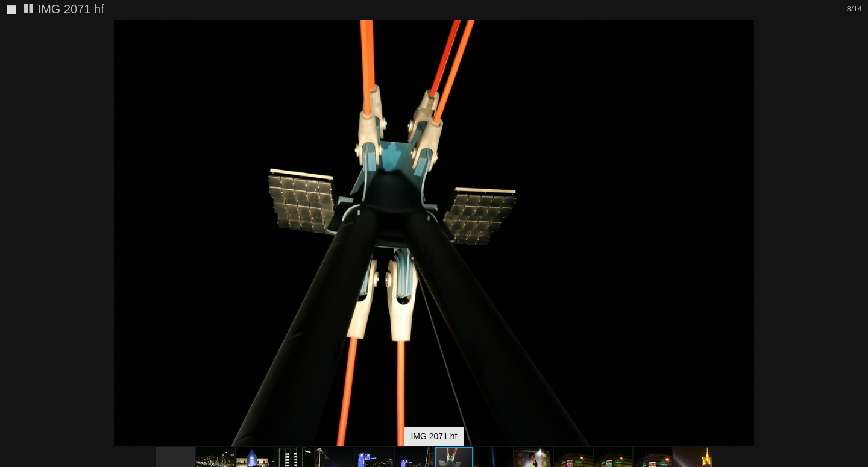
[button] (857, 51)
